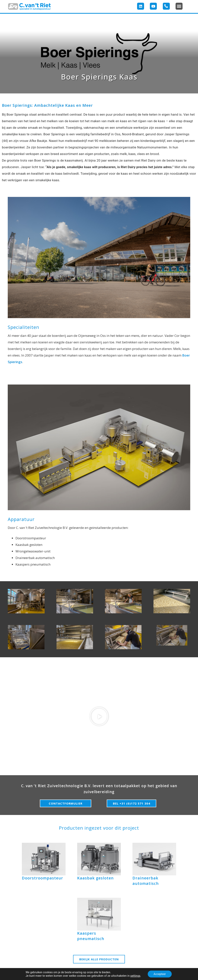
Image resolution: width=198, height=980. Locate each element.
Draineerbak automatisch (146, 881)
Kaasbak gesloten (95, 878)
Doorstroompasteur (42, 878)
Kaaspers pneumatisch (91, 936)
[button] (179, 6)
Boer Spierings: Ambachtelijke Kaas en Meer (47, 105)
